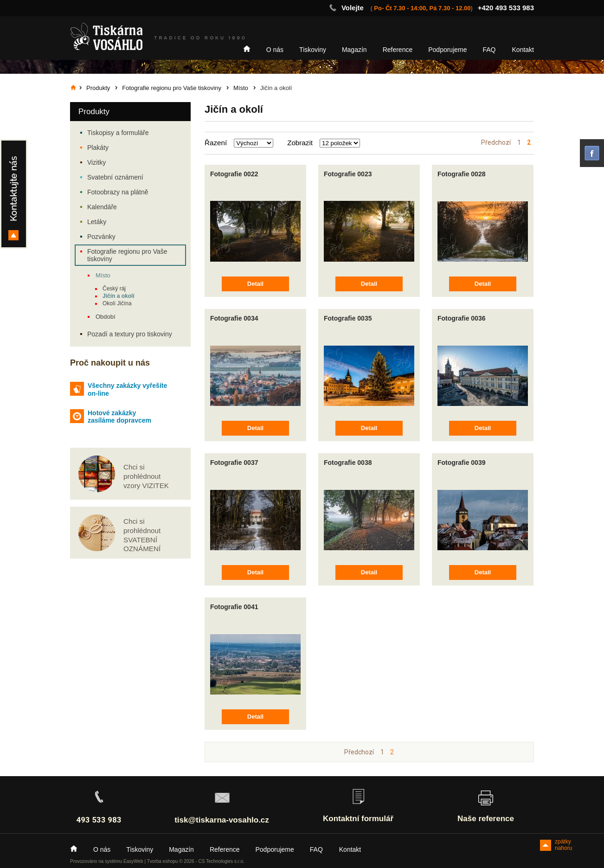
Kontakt (523, 50)
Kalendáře (102, 207)
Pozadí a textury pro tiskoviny (130, 334)
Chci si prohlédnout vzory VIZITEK (146, 476)
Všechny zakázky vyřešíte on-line (127, 389)
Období (106, 317)
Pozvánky (101, 237)
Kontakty (14, 194)
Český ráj (114, 289)
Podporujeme (447, 50)
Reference (398, 50)
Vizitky (96, 162)
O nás (275, 50)
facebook (592, 153)
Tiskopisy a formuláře (118, 133)
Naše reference (486, 819)
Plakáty (98, 148)
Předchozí (496, 142)
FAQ (489, 50)
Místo (103, 275)
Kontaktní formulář (358, 819)
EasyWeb (133, 861)
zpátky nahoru (563, 845)
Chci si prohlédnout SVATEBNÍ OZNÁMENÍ (142, 535)
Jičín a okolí (119, 296)
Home (247, 49)
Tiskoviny (313, 50)
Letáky (97, 222)
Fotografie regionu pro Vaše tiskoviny (127, 255)
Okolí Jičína (117, 303)
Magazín (354, 50)
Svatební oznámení (115, 177)
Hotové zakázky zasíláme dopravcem (119, 417)
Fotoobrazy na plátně (118, 192)
